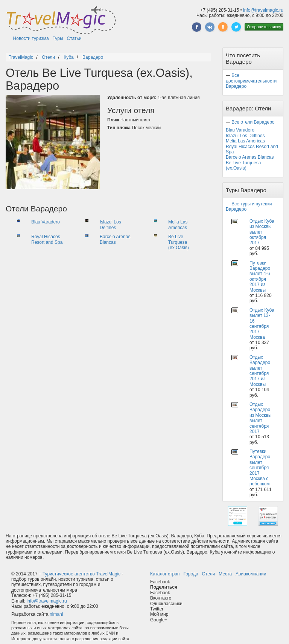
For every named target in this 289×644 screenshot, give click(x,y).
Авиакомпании (251, 574)
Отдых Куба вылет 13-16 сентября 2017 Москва (262, 324)
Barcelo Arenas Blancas (115, 239)
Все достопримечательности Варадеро (251, 81)
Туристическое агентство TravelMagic (81, 574)
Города (191, 574)
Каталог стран (165, 574)
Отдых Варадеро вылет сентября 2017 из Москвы (260, 371)
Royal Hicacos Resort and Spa (47, 239)
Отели (209, 574)
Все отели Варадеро (253, 122)
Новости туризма (31, 38)
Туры (58, 38)
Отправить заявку (264, 27)
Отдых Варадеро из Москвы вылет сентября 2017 (261, 418)
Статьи (74, 38)
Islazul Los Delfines (110, 225)
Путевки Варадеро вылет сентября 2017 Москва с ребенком (260, 468)
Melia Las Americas (178, 225)
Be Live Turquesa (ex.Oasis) (179, 242)
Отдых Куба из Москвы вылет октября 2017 (262, 232)
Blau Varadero (46, 222)
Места (225, 574)
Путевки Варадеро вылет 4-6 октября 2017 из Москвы (260, 277)
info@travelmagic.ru (263, 10)
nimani (56, 614)
